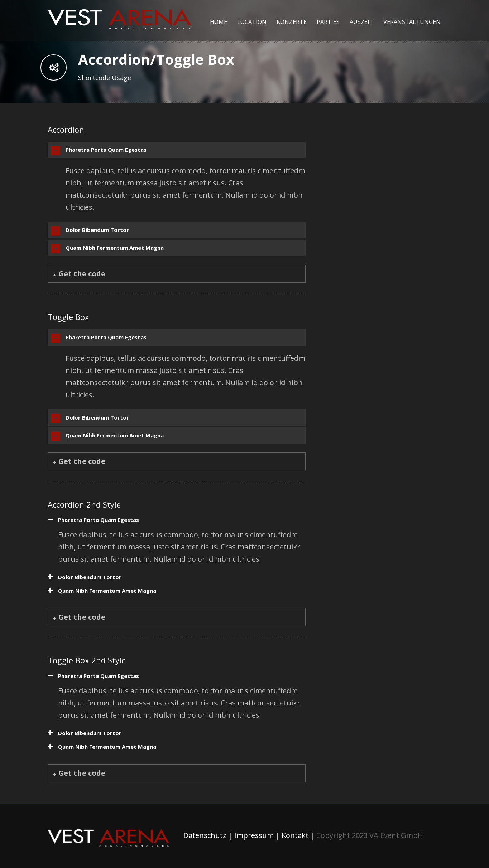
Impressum (254, 835)
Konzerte (292, 22)
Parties (328, 22)
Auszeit (361, 22)
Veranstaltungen (412, 22)
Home (219, 22)
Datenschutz (205, 835)
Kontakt (295, 835)
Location (252, 22)
